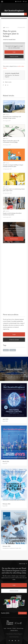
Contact (14, 628)
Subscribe (18, 1)
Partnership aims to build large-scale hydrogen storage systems (12, 117)
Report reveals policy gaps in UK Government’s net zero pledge (11, 141)
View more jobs (22, 613)
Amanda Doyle (15, 73)
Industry (7, 27)
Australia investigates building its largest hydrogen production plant (13, 166)
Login (25, 1)
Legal (5, 628)
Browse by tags (20, 628)
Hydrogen (13, 350)
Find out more (14, 239)
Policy (7, 139)
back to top (22, 564)
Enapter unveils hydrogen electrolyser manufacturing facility (12, 214)
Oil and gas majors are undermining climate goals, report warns (14, 190)
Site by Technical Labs (14, 637)
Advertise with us (14, 630)
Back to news (8, 82)
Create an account (14, 57)
